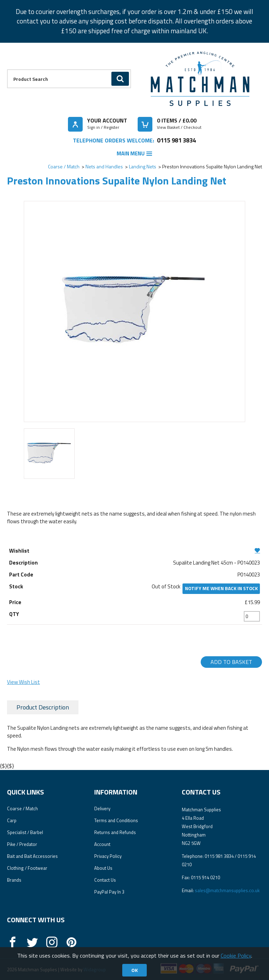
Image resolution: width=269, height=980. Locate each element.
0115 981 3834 (176, 140)
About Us (103, 868)
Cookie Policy (236, 955)
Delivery (102, 808)
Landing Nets (143, 166)
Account (102, 844)
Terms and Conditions (116, 820)
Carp (12, 820)
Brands (14, 880)
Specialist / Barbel (25, 832)
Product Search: (7, 69)
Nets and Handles (104, 166)
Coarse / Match (64, 166)
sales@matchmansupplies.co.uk (227, 890)
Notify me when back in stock (221, 588)
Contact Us (105, 880)
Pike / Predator (22, 844)
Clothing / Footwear (27, 868)
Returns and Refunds (115, 832)
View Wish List (23, 682)
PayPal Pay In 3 (109, 892)
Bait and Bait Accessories (32, 856)
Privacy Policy (108, 856)
